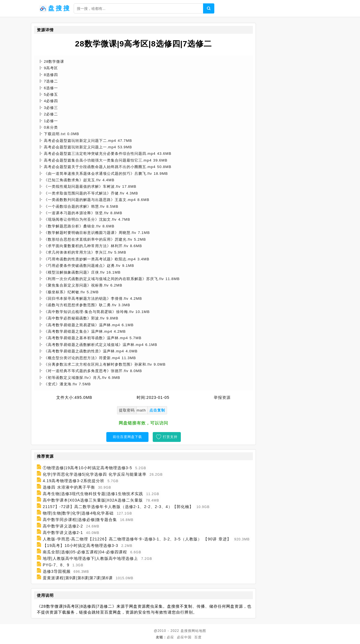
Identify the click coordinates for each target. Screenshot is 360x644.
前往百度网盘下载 (127, 437)
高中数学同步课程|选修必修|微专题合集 (80, 520)
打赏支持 (170, 437)
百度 (198, 637)
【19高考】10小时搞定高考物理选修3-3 (80, 545)
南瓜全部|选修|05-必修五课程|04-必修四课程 (85, 552)
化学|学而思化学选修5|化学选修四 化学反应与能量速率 (95, 474)
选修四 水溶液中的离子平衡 (69, 487)
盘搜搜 (186, 631)
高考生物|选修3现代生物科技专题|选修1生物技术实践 (93, 494)
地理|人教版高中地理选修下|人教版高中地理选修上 (90, 558)
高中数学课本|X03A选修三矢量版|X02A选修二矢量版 (93, 500)
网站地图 (199, 631)
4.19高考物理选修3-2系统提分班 (74, 481)
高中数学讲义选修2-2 (63, 526)
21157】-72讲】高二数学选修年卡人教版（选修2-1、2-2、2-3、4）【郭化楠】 (118, 507)
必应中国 (184, 637)
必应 (170, 637)
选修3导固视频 (57, 571)
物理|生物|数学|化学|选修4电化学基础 (78, 513)
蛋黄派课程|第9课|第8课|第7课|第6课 (78, 578)
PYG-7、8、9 (56, 565)
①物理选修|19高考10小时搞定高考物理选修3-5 (87, 468)
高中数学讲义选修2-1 (63, 533)
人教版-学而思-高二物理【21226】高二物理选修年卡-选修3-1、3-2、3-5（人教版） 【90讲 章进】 (137, 539)
